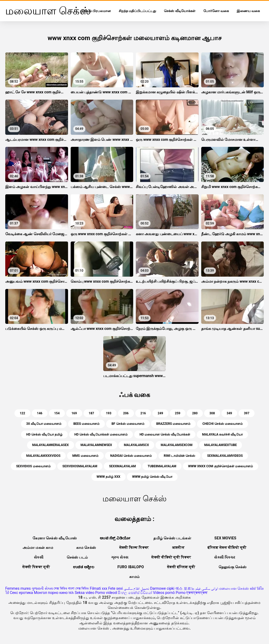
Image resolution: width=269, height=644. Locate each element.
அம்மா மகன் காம (38, 548)
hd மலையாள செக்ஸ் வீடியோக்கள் (165, 434)
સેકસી (39, 557)
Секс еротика (21, 593)
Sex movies (225, 538)
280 (195, 413)
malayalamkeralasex (51, 445)
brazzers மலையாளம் (174, 424)
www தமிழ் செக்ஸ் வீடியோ (152, 477)
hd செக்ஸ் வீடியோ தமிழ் (44, 434)
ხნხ (71, 593)
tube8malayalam (162, 466)
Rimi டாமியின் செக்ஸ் (179, 456)
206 (126, 413)
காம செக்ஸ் (86, 548)
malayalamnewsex (96, 445)
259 (178, 413)
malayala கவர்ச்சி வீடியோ (222, 434)
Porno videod (106, 593)
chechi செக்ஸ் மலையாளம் (223, 424)
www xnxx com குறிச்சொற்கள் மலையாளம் (220, 466)
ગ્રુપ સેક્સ (120, 557)
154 (57, 413)
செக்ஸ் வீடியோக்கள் (180, 11)
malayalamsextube (221, 445)
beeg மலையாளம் (86, 424)
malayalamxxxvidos (43, 456)
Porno (181, 593)
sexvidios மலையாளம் (33, 466)
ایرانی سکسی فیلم (207, 588)
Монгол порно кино (51, 593)
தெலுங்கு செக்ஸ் (233, 567)
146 (40, 413)
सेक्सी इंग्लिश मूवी (181, 567)
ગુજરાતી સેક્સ (42, 588)
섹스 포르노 (185, 588)
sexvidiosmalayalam (80, 466)
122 (22, 413)
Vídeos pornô (164, 593)
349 (229, 413)
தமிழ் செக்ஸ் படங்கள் (172, 538)
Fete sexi (116, 588)
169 (74, 413)
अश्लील (178, 548)
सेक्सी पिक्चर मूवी (36, 567)
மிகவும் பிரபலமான (96, 11)
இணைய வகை (248, 11)
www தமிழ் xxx (108, 477)
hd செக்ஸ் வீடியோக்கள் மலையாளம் (101, 434)
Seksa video (84, 593)
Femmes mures (18, 588)
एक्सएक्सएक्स (197, 593)
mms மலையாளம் (85, 456)
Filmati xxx (99, 588)
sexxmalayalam (122, 466)
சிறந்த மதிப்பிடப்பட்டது (137, 11)
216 (143, 413)
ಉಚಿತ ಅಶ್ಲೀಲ (84, 567)
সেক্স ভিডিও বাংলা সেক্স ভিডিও (71, 588)
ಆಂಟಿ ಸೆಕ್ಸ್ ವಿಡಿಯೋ (115, 538)
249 (160, 413)
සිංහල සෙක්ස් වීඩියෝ (135, 593)
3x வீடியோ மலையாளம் (44, 424)
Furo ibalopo (131, 567)
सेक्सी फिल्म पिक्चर (134, 548)
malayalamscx (136, 445)
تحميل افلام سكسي (136, 588)
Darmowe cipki (162, 588)
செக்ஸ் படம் (77, 557)
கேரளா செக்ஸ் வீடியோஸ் (55, 538)
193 (109, 413)
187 (92, 413)
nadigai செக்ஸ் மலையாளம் (131, 456)
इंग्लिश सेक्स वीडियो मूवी (227, 548)
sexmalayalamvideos (225, 456)
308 (212, 413)
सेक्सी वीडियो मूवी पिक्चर (171, 557)
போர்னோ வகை (216, 11)
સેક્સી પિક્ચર (225, 557)
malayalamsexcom (177, 445)
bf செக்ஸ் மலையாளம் (128, 424)
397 (247, 413)
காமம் (134, 577)
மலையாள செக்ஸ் (234, 588)
